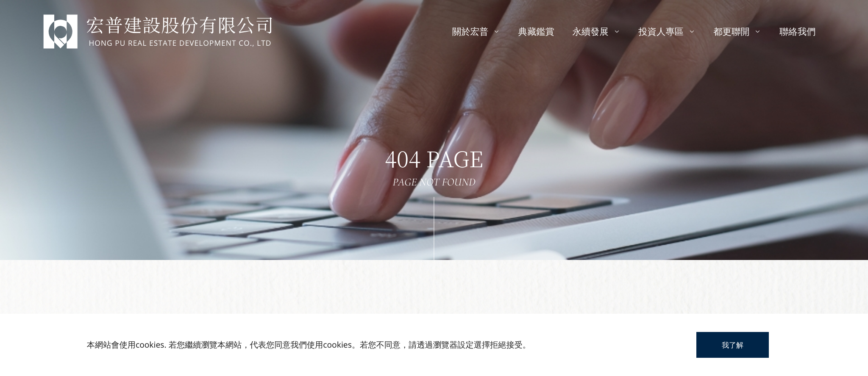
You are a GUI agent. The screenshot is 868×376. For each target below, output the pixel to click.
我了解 (733, 345)
